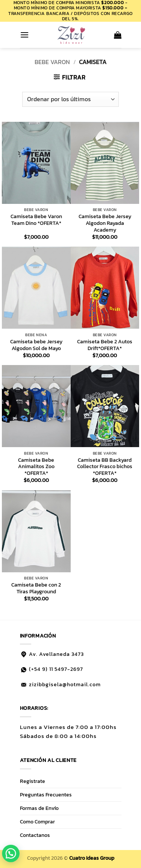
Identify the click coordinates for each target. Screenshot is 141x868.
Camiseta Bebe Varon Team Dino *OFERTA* (36, 220)
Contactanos (35, 835)
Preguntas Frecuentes (46, 795)
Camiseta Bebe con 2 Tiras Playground (36, 588)
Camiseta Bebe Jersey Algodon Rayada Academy (105, 223)
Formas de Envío (39, 808)
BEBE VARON (52, 62)
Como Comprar (37, 822)
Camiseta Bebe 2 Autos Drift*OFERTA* (105, 345)
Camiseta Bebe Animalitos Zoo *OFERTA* (36, 467)
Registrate (33, 781)
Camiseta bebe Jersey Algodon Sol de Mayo (36, 345)
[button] (24, 35)
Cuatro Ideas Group (92, 858)
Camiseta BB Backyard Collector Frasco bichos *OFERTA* (105, 467)
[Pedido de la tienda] (70, 99)
